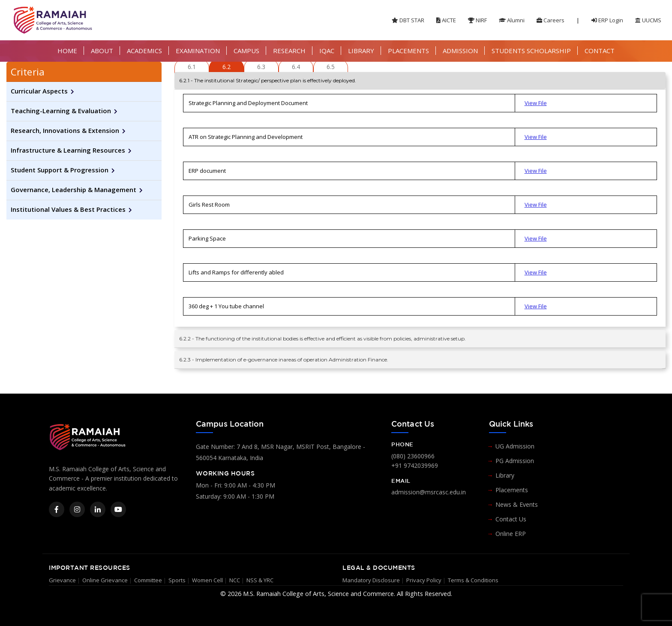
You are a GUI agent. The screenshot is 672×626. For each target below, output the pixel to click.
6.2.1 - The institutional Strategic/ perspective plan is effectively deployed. (268, 80)
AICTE (446, 20)
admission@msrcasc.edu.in (429, 492)
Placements (512, 490)
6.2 (226, 67)
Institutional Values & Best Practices (68, 209)
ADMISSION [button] (460, 51)
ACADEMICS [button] (144, 51)
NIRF (477, 20)
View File (536, 103)
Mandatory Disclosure (371, 580)
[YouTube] (118, 509)
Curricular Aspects (39, 91)
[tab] (84, 72)
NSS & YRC (260, 580)
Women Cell (207, 580)
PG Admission (515, 461)
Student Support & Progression (60, 170)
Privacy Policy (424, 580)
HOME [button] (67, 51)
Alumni (512, 20)
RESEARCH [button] (289, 51)
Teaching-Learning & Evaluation (61, 111)
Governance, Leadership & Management (73, 190)
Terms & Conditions (473, 580)
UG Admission (515, 446)
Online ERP (511, 534)
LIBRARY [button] (361, 51)
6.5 (331, 67)
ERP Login (607, 20)
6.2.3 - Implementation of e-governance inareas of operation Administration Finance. (284, 360)
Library (505, 475)
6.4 (296, 67)
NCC (235, 580)
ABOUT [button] (102, 51)
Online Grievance (105, 580)
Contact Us (511, 519)
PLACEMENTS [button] (408, 51)
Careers (550, 20)
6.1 (192, 67)
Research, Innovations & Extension (65, 130)
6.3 (261, 67)
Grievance (62, 580)
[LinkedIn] (98, 509)
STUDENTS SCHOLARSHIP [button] (531, 51)
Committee (148, 580)
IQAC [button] (327, 51)
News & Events (517, 504)
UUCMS (648, 20)
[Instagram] (77, 509)
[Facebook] (57, 509)
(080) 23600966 (413, 456)
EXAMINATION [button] (198, 51)
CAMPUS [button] (246, 51)
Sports (177, 580)
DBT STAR (408, 20)
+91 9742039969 (415, 465)
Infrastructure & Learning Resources (68, 150)
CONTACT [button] (600, 51)
